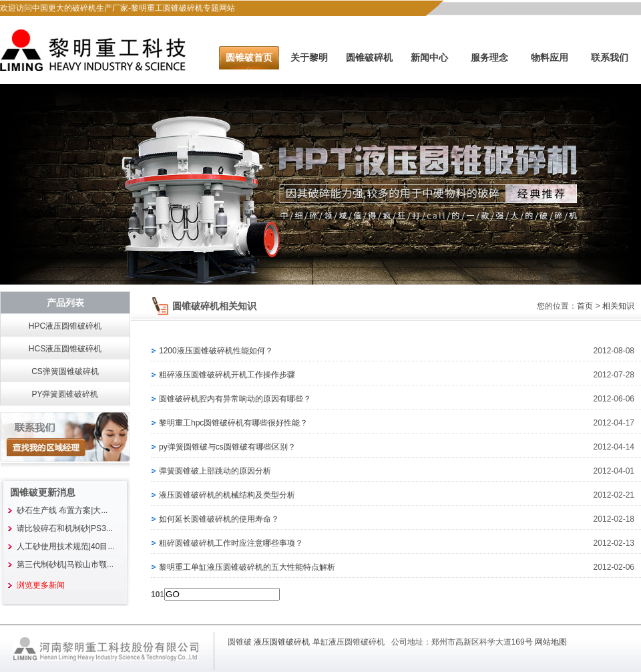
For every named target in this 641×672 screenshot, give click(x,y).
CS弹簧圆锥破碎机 (65, 371)
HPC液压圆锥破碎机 (65, 326)
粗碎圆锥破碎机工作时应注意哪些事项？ (231, 543)
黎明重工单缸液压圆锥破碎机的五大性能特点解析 (247, 567)
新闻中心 (429, 57)
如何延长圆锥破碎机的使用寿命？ (219, 519)
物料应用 (550, 57)
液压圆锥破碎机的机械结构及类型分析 (227, 495)
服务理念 (489, 57)
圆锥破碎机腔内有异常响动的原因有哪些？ (235, 399)
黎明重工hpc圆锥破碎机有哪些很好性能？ (233, 423)
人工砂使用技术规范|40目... (65, 546)
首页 (585, 306)
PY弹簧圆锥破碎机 (65, 394)
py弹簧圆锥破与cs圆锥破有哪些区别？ (227, 447)
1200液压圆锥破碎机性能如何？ (216, 351)
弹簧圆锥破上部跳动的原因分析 (215, 471)
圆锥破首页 (249, 57)
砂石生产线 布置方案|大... (62, 510)
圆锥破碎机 (369, 57)
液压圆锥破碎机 (282, 642)
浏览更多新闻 (41, 585)
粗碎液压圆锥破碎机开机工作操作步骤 (227, 375)
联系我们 (610, 57)
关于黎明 (309, 57)
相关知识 (618, 306)
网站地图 (551, 642)
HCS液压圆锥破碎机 (65, 349)
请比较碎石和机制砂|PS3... (65, 528)
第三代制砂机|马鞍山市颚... (65, 564)
